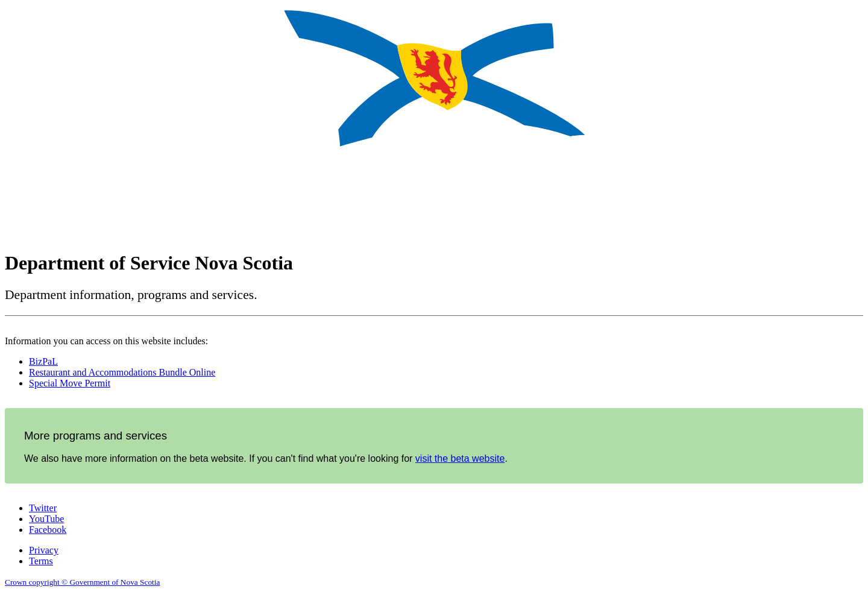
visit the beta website (460, 458)
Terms (41, 561)
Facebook (48, 530)
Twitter (43, 508)
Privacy (44, 550)
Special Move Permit (70, 383)
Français (845, 250)
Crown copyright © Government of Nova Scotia (82, 582)
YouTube (46, 519)
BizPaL (43, 361)
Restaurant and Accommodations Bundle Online (122, 372)
